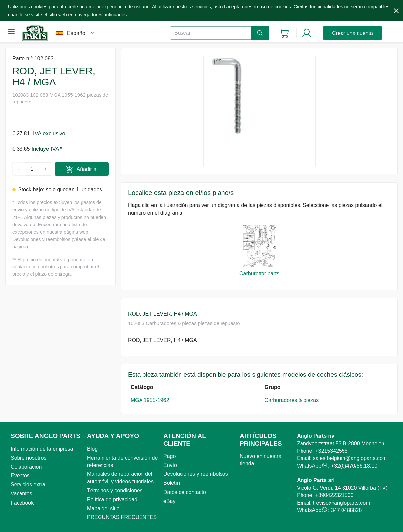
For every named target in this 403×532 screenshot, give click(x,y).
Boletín (172, 483)
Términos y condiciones (115, 491)
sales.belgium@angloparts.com (350, 458)
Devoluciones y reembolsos (196, 474)
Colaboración (26, 467)
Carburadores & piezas (293, 400)
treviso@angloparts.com (342, 503)
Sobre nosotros (29, 458)
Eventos (20, 476)
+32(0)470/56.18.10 (354, 466)
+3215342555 (331, 451)
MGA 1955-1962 (150, 400)
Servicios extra (28, 485)
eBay (169, 501)
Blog (92, 449)
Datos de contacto (185, 492)
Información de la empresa (42, 449)
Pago (169, 456)
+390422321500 (334, 495)
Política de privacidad (112, 499)
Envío (170, 465)
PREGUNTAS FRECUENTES (122, 517)
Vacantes (21, 493)
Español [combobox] (77, 33)
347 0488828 (346, 510)
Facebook (22, 503)
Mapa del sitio (103, 508)
